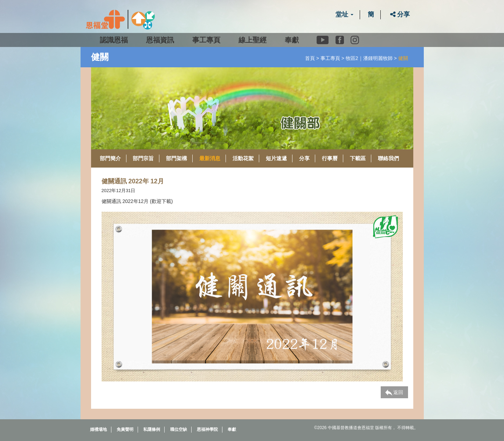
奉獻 (292, 40)
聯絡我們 (388, 158)
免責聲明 (125, 429)
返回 (394, 393)
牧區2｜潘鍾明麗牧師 (369, 58)
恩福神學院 (207, 429)
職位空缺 (179, 429)
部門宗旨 (143, 158)
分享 (400, 14)
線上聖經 (253, 40)
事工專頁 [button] (206, 40)
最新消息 (210, 158)
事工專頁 (330, 58)
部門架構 (177, 158)
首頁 (310, 58)
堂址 (344, 14)
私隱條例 (152, 429)
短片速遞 (276, 158)
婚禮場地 (98, 429)
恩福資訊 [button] (160, 40)
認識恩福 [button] (114, 40)
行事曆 (330, 158)
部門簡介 (110, 158)
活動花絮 (243, 158)
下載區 (358, 158)
